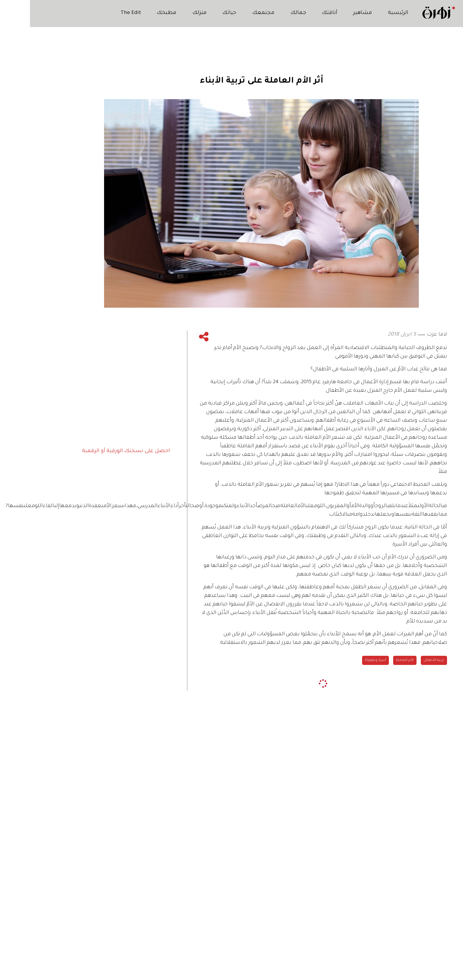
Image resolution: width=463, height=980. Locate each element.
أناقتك (299, 13)
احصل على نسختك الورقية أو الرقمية (96, 451)
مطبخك (136, 13)
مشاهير (332, 13)
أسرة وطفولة (346, 660)
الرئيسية (368, 13)
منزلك (169, 13)
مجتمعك (233, 13)
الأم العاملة (375, 660)
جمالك (268, 13)
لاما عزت (407, 335)
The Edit (100, 13)
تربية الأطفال (404, 660)
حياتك (199, 13)
